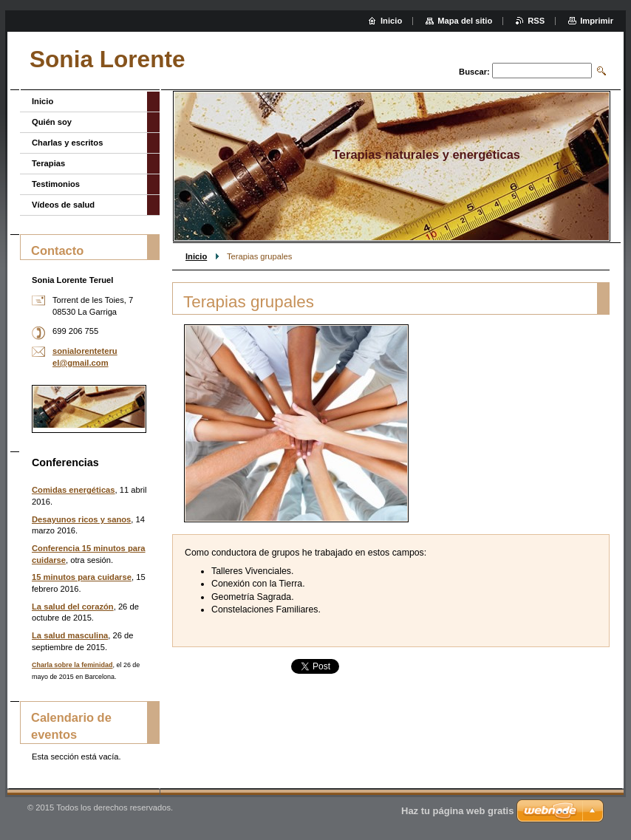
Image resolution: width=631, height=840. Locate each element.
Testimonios (56, 184)
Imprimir (597, 21)
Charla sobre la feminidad (72, 665)
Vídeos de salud (63, 205)
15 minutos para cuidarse (82, 577)
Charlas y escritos (67, 143)
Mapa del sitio (465, 21)
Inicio (196, 256)
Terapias (48, 163)
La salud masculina (70, 635)
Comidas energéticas (74, 490)
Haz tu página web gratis (457, 811)
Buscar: (474, 72)
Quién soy (52, 122)
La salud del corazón (73, 607)
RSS (536, 21)
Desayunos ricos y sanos (81, 519)
